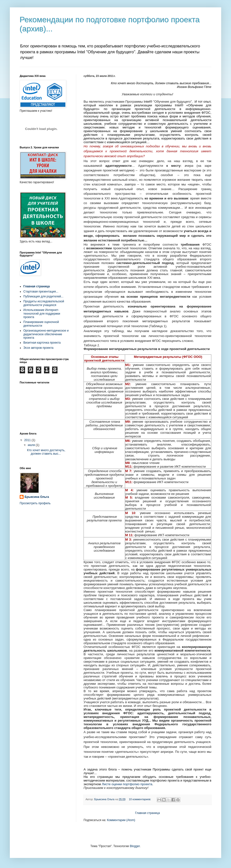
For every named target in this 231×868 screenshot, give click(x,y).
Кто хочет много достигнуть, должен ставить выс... (46, 452)
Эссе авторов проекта (38, 348)
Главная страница (148, 813)
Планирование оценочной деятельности (41, 324)
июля (32, 445)
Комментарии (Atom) (121, 820)
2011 (28, 440)
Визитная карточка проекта (42, 343)
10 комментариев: (140, 799)
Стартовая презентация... (41, 292)
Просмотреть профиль (35, 503)
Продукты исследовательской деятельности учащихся (44, 303)
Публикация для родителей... (43, 296)
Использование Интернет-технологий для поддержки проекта (42, 314)
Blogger (135, 846)
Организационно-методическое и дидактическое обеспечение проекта (46, 334)
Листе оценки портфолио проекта (127, 784)
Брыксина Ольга (37, 497)
